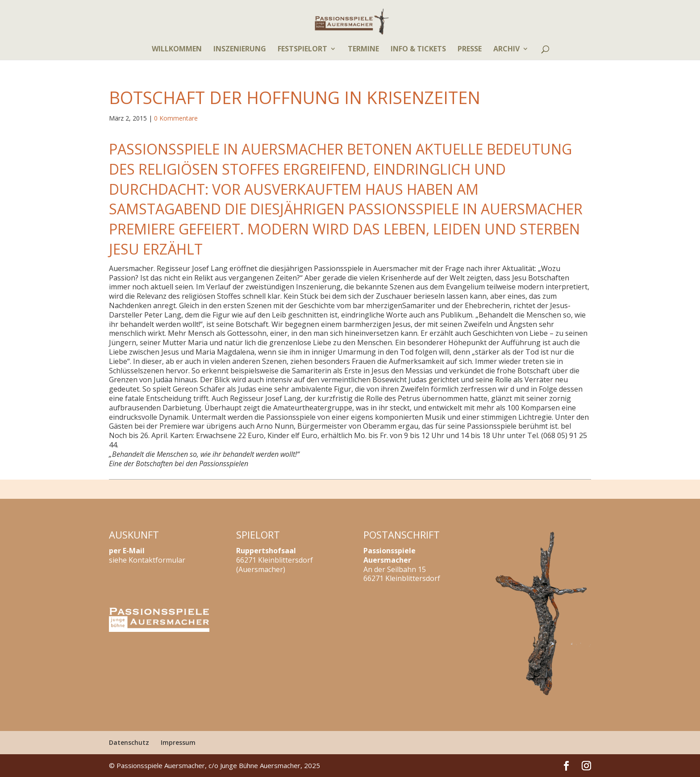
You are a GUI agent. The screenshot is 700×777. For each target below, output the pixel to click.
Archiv (506, 50)
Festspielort (302, 50)
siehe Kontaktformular (147, 560)
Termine (363, 50)
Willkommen (177, 50)
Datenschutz (129, 742)
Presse (470, 50)
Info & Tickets (418, 50)
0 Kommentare (176, 118)
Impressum (178, 742)
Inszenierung (240, 50)
